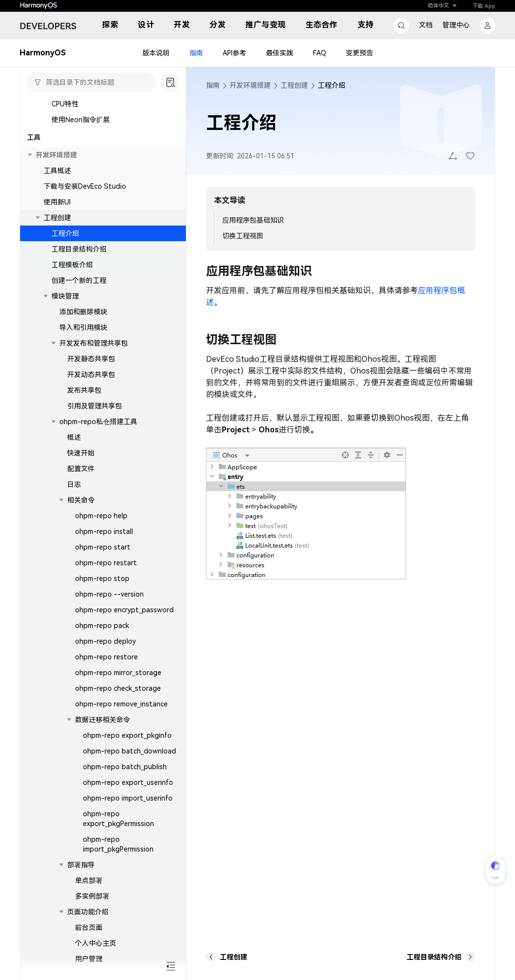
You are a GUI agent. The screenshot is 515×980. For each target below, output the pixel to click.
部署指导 (81, 865)
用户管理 (89, 959)
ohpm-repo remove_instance (121, 704)
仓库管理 (89, 975)
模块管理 (65, 296)
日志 (74, 484)
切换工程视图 (243, 236)
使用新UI (57, 202)
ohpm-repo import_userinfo (128, 798)
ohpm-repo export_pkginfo (127, 735)
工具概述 (57, 171)
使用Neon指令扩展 (81, 120)
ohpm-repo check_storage (118, 688)
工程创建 (57, 218)
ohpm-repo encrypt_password (124, 610)
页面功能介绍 (88, 912)
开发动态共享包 (91, 375)
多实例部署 (92, 896)
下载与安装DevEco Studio (85, 186)
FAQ (320, 53)
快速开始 (81, 453)
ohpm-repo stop (102, 578)
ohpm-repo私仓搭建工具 (98, 422)
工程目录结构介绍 (79, 249)
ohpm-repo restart (106, 563)
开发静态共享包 (91, 359)
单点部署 (89, 880)
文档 (426, 25)
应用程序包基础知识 (253, 220)
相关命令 (81, 500)
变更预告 (360, 53)
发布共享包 (84, 390)
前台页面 (89, 928)
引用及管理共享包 (95, 406)
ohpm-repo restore (106, 657)
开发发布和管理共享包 (94, 343)
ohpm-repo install (104, 531)
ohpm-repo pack (102, 626)
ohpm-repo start (103, 547)
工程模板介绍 (72, 265)
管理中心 (456, 25)
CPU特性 (65, 104)
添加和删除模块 (83, 312)
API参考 (234, 53)
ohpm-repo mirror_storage (118, 673)
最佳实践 (280, 53)
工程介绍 (65, 233)
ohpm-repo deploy (105, 641)
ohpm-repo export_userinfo (128, 782)
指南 (196, 53)
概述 (74, 437)
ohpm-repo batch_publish (125, 767)
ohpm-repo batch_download (129, 751)
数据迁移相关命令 (103, 720)
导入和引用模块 (83, 327)
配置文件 (81, 469)
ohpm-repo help (101, 516)
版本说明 (156, 53)
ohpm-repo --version (109, 594)
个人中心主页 (96, 943)
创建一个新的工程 (79, 280)
